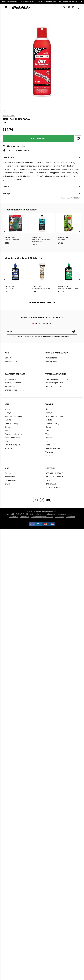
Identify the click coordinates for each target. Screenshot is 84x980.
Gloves (7, 427)
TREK (48, 480)
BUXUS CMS (21, 514)
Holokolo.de (48, 517)
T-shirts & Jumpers (12, 445)
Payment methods (53, 358)
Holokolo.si (25, 517)
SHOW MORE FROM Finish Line (42, 303)
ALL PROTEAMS (52, 487)
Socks (7, 431)
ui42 (32, 514)
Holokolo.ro (14, 517)
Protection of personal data (56, 379)
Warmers (49, 452)
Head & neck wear (12, 438)
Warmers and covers (13, 434)
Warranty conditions (13, 383)
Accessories (10, 477)
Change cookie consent (14, 390)
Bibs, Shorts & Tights (13, 416)
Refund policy (10, 379)
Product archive (11, 361)
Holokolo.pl (62, 514)
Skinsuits (8, 448)
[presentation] (5, 231)
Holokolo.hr (59, 517)
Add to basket (38, 139)
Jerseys (8, 413)
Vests (7, 441)
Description (8, 157)
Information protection (54, 383)
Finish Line (9, 115)
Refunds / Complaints (14, 386)
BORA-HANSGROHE (54, 473)
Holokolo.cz (51, 514)
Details (6, 186)
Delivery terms (51, 361)
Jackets (8, 420)
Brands (8, 484)
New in (7, 409)
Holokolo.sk (40, 514)
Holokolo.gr (70, 517)
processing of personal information (56, 336)
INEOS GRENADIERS (55, 477)
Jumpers (49, 438)
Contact (8, 358)
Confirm (74, 331)
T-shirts (48, 441)
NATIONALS (51, 484)
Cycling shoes (10, 480)
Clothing (8, 473)
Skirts (48, 445)
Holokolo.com (36, 517)
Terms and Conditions (54, 386)
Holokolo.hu (73, 514)
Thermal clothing (11, 423)
